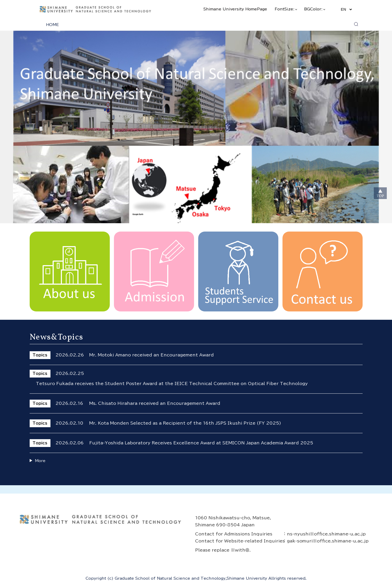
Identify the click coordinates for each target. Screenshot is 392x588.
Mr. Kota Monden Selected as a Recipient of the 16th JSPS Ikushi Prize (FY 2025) (185, 423)
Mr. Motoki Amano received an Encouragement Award (152, 355)
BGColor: (314, 9)
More (40, 461)
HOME (52, 25)
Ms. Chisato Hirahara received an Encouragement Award (155, 403)
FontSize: (286, 9)
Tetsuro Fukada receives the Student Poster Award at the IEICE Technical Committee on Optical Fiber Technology (172, 384)
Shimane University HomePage (235, 9)
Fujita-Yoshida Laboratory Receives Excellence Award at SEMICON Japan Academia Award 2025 (201, 443)
